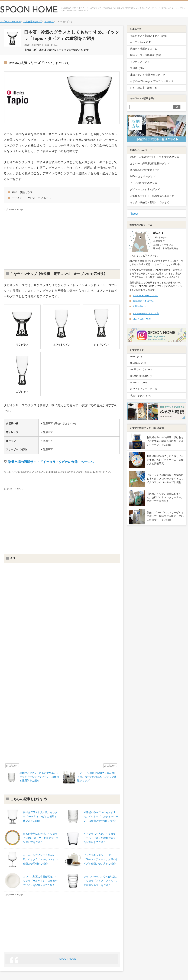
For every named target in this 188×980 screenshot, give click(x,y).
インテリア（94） (140, 62)
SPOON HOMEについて (145, 295)
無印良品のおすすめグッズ (145, 170)
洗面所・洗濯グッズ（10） (145, 49)
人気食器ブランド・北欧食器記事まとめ (152, 196)
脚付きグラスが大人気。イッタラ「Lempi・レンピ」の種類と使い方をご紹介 (40, 816)
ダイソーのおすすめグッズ (145, 189)
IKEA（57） (137, 357)
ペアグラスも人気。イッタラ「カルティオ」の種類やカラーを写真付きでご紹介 (101, 838)
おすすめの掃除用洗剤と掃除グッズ (150, 163)
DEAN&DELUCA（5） (142, 376)
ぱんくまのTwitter (142, 319)
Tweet (134, 214)
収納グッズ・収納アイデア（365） (149, 36)
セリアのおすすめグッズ (144, 183)
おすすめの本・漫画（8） (144, 88)
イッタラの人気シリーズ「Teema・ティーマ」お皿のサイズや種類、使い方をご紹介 (101, 859)
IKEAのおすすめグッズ (143, 176)
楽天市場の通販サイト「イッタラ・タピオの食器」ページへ (51, 462)
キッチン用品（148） (142, 42)
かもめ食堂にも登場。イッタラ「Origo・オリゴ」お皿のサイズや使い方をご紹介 (41, 838)
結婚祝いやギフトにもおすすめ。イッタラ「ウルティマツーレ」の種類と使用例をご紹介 (101, 816)
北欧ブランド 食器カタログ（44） (149, 75)
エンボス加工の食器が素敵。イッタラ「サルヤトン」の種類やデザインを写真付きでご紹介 (40, 881)
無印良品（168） (139, 363)
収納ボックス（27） (141, 396)
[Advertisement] (62, 238)
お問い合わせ (140, 306)
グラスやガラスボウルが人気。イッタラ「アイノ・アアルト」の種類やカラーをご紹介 (101, 881)
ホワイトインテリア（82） (145, 389)
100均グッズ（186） (142, 370)
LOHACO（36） (139, 383)
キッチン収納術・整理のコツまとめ (150, 202)
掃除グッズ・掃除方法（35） (146, 55)
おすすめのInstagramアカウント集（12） (153, 81)
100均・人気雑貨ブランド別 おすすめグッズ (155, 157)
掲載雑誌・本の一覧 (143, 301)
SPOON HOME (68, 959)
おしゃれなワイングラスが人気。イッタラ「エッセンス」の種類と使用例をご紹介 (40, 859)
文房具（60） (138, 68)
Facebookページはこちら (146, 313)
